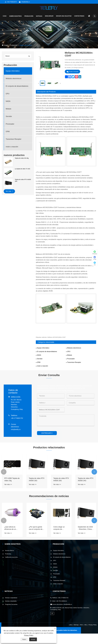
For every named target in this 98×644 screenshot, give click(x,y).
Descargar (49, 17)
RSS (81, 635)
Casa (5, 17)
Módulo (8, 119)
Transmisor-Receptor (14, 150)
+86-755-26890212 (61, 611)
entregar (47, 444)
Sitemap (76, 635)
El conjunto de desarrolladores (17, 97)
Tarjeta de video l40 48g (22, 169)
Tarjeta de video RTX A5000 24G (86, 490)
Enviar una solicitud (64, 17)
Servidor (9, 127)
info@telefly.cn (26, 2)
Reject (24, 639)
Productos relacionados (49, 458)
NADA (8, 112)
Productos (8, 564)
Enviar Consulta (72, 82)
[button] (4, 482)
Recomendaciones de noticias (49, 507)
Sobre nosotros (15, 17)
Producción (29, 17)
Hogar (6, 56)
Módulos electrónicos (14, 89)
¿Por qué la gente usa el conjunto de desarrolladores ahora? (36, 539)
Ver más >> (8, 495)
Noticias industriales (11, 611)
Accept (33, 639)
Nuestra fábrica (9, 561)
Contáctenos (79, 17)
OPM (8, 142)
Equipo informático (25, 56)
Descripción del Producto (46, 102)
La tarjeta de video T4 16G (22, 179)
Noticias (39, 17)
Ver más (9, 201)
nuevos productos (14, 166)
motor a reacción (12, 157)
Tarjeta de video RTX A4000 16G (23, 191)
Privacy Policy (93, 635)
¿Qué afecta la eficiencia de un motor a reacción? (11, 539)
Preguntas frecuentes (11, 615)
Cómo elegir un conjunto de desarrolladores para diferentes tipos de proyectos (61, 539)
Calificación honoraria (11, 568)
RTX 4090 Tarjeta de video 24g (12, 490)
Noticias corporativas (11, 608)
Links (70, 635)
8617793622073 (12, 2)
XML (86, 635)
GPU (8, 104)
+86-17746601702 (17, 429)
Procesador (10, 134)
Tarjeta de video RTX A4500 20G (61, 490)
